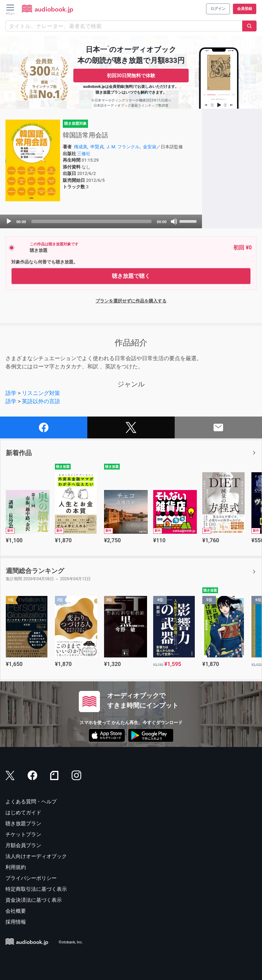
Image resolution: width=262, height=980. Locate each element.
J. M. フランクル (123, 147)
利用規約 (16, 867)
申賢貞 (97, 147)
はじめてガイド (23, 813)
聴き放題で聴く (131, 276)
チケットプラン (23, 834)
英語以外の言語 (41, 401)
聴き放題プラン (23, 824)
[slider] (91, 221)
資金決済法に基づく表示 (34, 900)
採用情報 (16, 922)
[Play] (9, 221)
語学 (11, 393)
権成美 (81, 147)
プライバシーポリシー (31, 878)
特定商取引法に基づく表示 (36, 889)
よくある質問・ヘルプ (31, 802)
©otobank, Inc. (71, 942)
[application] (101, 221)
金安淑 (150, 147)
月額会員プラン (23, 845)
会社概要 (16, 911)
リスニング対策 (41, 393)
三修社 (84, 154)
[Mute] (174, 221)
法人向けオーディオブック (36, 856)
